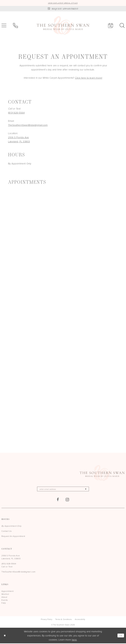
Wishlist (5, 595)
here (74, 640)
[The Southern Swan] (63, 26)
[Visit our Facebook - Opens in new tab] (58, 500)
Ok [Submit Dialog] (121, 636)
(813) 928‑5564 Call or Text (9, 566)
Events (5, 601)
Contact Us (7, 532)
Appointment (7, 592)
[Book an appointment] (63, 9)
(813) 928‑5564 (16, 113)
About (4, 598)
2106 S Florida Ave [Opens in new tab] (18, 138)
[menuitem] (15, 26)
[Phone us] (15, 26)
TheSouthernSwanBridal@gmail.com (18, 572)
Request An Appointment (13, 537)
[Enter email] (63, 489)
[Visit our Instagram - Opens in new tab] (67, 500)
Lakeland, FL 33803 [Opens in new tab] (19, 142)
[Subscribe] (88, 489)
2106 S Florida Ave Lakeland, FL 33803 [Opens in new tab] (11, 558)
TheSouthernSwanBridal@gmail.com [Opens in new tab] (28, 125)
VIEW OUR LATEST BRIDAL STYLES (63, 3)
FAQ (4, 604)
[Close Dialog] (5, 636)
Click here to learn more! (89, 78)
